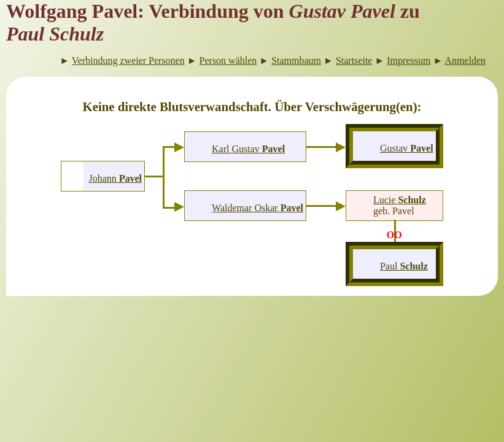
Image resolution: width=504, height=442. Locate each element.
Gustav (407, 148)
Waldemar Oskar (258, 208)
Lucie (400, 200)
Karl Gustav (248, 149)
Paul (404, 266)
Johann (115, 178)
